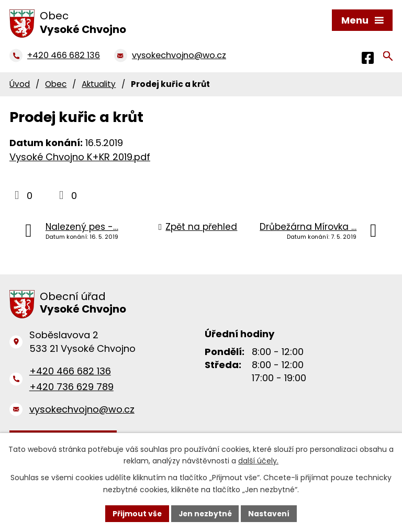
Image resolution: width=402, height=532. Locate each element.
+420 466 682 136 (70, 371)
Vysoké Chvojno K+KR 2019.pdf (80, 157)
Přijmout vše (136, 513)
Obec (56, 84)
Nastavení (270, 513)
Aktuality (99, 84)
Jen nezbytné (205, 513)
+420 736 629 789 (71, 387)
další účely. (258, 461)
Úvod (20, 84)
